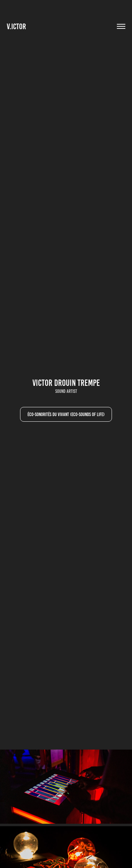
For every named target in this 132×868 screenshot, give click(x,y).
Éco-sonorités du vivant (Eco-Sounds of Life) (66, 414)
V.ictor (16, 27)
